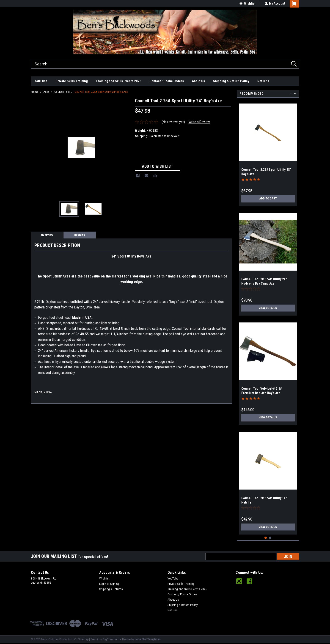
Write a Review (199, 122)
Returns (263, 81)
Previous (291, 94)
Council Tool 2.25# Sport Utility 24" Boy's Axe (101, 92)
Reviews (80, 235)
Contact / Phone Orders (167, 81)
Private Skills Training (72, 81)
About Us (198, 81)
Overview (47, 235)
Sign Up (115, 584)
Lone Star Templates (148, 639)
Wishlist (247, 3)
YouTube (41, 81)
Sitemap (83, 639)
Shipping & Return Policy (231, 81)
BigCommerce (112, 639)
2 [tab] (270, 538)
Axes (46, 92)
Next (295, 94)
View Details (268, 308)
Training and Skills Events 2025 (119, 81)
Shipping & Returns (111, 589)
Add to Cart (268, 199)
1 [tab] (266, 538)
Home (35, 92)
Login (103, 584)
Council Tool (62, 92)
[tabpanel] (268, 153)
